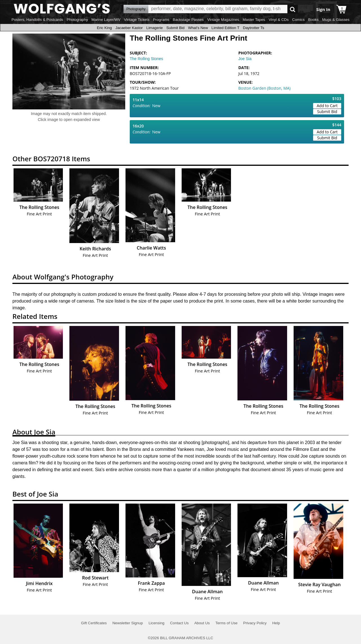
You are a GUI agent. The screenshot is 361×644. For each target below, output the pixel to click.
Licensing (157, 623)
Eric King (104, 28)
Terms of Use (227, 623)
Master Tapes (254, 20)
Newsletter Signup (127, 623)
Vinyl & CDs (279, 20)
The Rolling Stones (146, 59)
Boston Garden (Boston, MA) (264, 88)
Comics (298, 20)
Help (276, 623)
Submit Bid (175, 28)
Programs (161, 20)
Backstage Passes (188, 20)
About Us (202, 623)
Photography (77, 20)
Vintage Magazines (223, 20)
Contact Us (179, 623)
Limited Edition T (225, 28)
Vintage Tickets (137, 20)
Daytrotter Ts (253, 28)
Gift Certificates (94, 623)
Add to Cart (327, 106)
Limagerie (155, 28)
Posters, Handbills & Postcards (37, 20)
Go (293, 9)
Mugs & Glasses (336, 20)
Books (313, 20)
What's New (198, 28)
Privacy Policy (255, 623)
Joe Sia (245, 59)
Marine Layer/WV (106, 20)
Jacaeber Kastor (129, 28)
